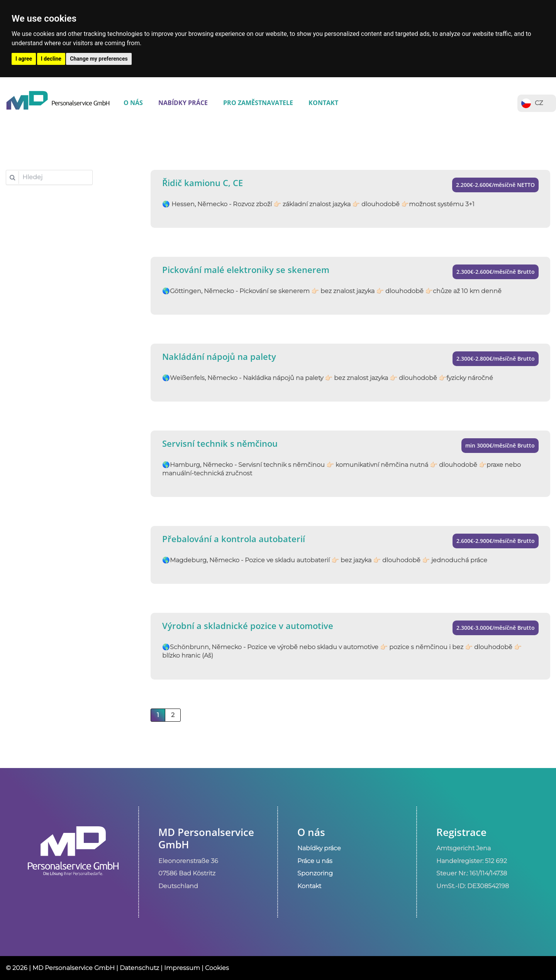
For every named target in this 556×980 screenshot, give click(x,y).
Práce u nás (315, 861)
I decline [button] (51, 59)
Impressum (182, 968)
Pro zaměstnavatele (258, 103)
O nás (133, 103)
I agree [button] (24, 59)
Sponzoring (315, 873)
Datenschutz (139, 968)
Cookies (217, 968)
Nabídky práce (183, 103)
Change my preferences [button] (99, 59)
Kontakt (323, 103)
